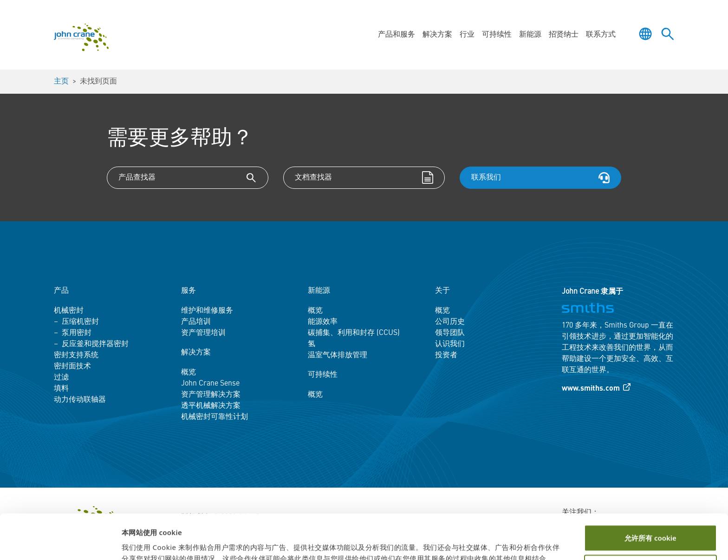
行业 (467, 35)
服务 (188, 291)
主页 (61, 82)
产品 (61, 291)
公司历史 (450, 322)
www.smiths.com (591, 389)
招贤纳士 (564, 35)
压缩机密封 (80, 322)
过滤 (61, 378)
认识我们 (450, 344)
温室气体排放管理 (338, 355)
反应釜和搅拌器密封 (95, 344)
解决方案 (437, 35)
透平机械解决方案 (211, 406)
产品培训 (196, 322)
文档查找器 (313, 178)
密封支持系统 (76, 355)
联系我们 (486, 178)
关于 (442, 291)
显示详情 (136, 542)
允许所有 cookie (650, 496)
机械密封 (69, 311)
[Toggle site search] (668, 34)
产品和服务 (396, 35)
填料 (61, 389)
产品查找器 (137, 178)
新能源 (530, 35)
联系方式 (601, 35)
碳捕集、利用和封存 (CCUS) (354, 333)
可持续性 (497, 35)
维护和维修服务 (207, 311)
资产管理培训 (203, 333)
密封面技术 (72, 367)
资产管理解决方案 (211, 395)
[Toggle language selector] (645, 34)
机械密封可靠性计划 (214, 417)
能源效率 (323, 322)
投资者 (446, 355)
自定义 (651, 526)
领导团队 (450, 333)
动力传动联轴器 (80, 400)
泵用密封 (77, 333)
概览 (188, 373)
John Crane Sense (210, 384)
